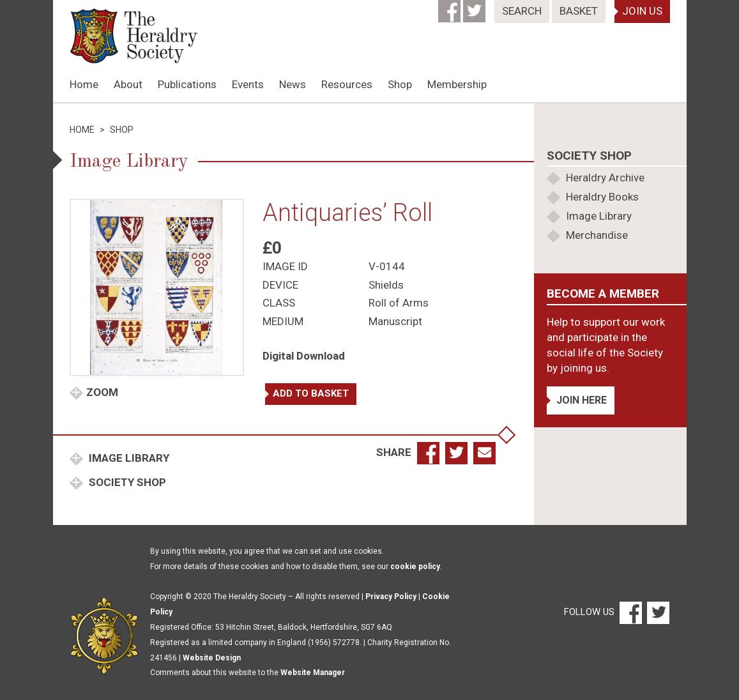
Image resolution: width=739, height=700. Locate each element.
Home (84, 84)
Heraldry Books (602, 197)
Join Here (582, 400)
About (128, 84)
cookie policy (415, 567)
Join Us (642, 11)
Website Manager (313, 673)
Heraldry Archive (605, 178)
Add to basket (311, 393)
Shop (400, 84)
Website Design (212, 658)
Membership (457, 84)
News (293, 84)
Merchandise (597, 235)
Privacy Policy (391, 597)
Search (522, 11)
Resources (347, 84)
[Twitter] (476, 7)
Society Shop (126, 482)
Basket (579, 11)
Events (248, 84)
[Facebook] (451, 7)
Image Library (128, 458)
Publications (187, 84)
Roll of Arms (399, 303)
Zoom (102, 392)
